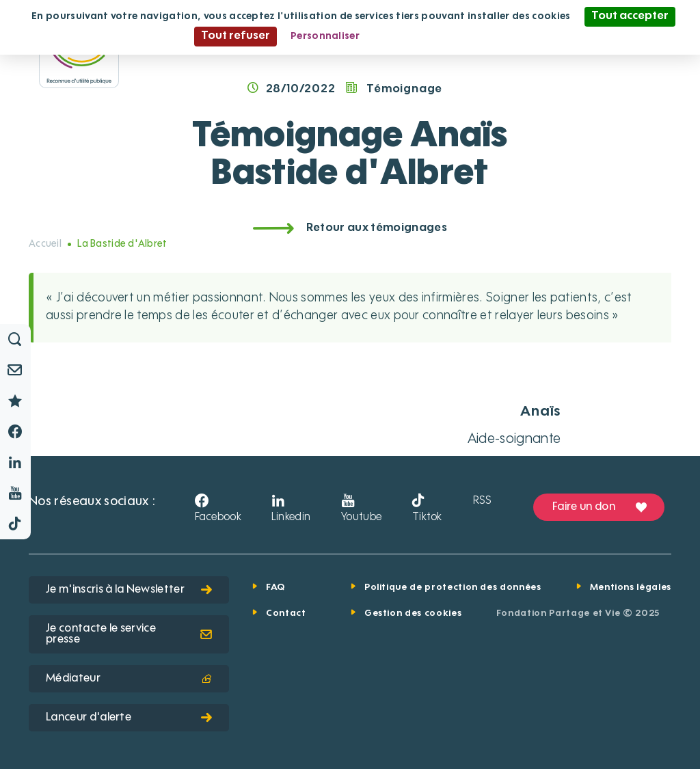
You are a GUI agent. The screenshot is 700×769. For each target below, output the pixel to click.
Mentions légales (631, 588)
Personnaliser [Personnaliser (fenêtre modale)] (325, 36)
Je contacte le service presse (129, 634)
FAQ (275, 588)
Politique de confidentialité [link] (440, 36)
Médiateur (129, 679)
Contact (286, 613)
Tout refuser (235, 36)
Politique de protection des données (453, 588)
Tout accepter (630, 16)
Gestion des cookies (413, 613)
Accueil (45, 244)
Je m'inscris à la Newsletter (129, 590)
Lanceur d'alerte (129, 718)
